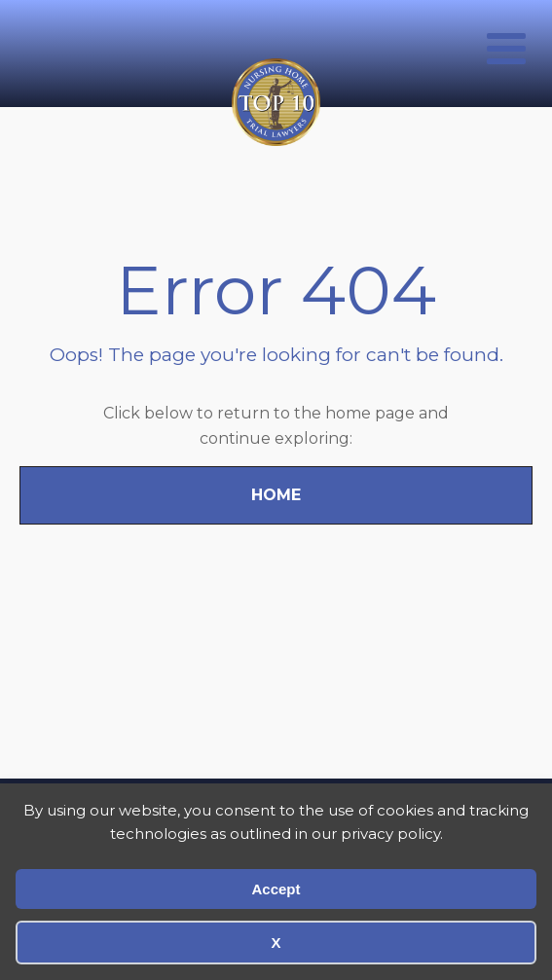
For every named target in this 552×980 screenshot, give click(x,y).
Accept (276, 889)
